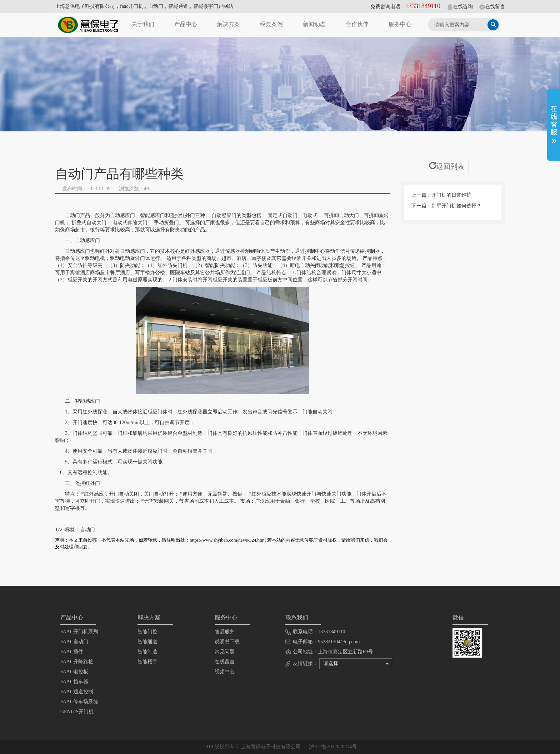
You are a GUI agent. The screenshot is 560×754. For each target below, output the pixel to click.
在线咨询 (460, 7)
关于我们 (143, 24)
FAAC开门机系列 (79, 632)
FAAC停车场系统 (79, 702)
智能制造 (147, 652)
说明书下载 (227, 642)
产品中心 (186, 24)
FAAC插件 (72, 652)
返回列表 (447, 166)
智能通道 (147, 642)
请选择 (356, 663)
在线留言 (492, 7)
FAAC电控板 (74, 672)
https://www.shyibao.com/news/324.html (228, 540)
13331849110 (423, 6)
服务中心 (400, 24)
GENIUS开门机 (77, 712)
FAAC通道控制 (77, 692)
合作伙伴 (357, 24)
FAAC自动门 (74, 642)
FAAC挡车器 (74, 682)
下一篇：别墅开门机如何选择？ (446, 206)
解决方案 (229, 24)
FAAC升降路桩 (77, 662)
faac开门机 (132, 6)
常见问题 (225, 652)
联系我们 (297, 617)
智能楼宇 (147, 662)
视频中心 (225, 672)
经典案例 (271, 24)
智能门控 (147, 632)
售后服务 (225, 632)
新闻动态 (314, 24)
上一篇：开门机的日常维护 (441, 195)
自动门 (156, 6)
